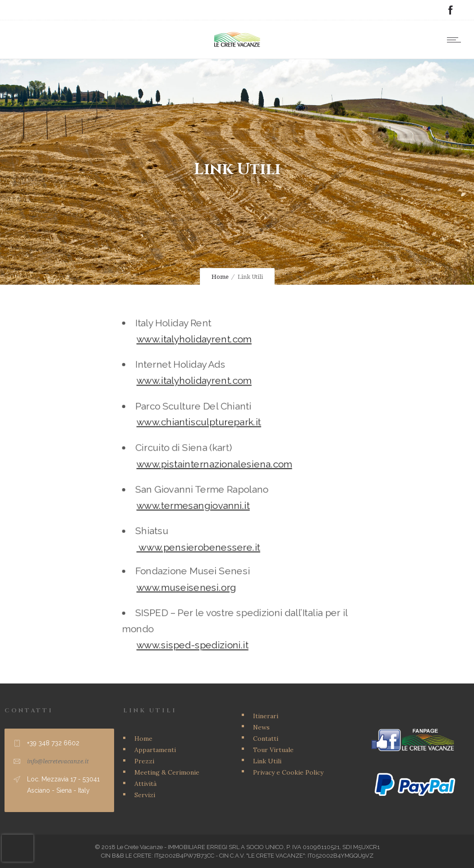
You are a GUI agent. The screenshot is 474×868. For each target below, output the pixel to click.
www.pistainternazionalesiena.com (216, 466)
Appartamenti (155, 750)
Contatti (266, 739)
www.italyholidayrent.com (198, 355)
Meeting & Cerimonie (167, 772)
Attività (145, 784)
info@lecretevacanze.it (58, 761)
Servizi (145, 795)
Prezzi (144, 761)
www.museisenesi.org (191, 576)
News (261, 727)
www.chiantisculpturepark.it (203, 429)
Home (220, 277)
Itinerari (266, 716)
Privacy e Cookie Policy (288, 772)
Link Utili (267, 761)
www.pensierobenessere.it (202, 540)
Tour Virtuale (273, 750)
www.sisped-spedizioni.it (197, 628)
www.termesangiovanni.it (198, 503)
